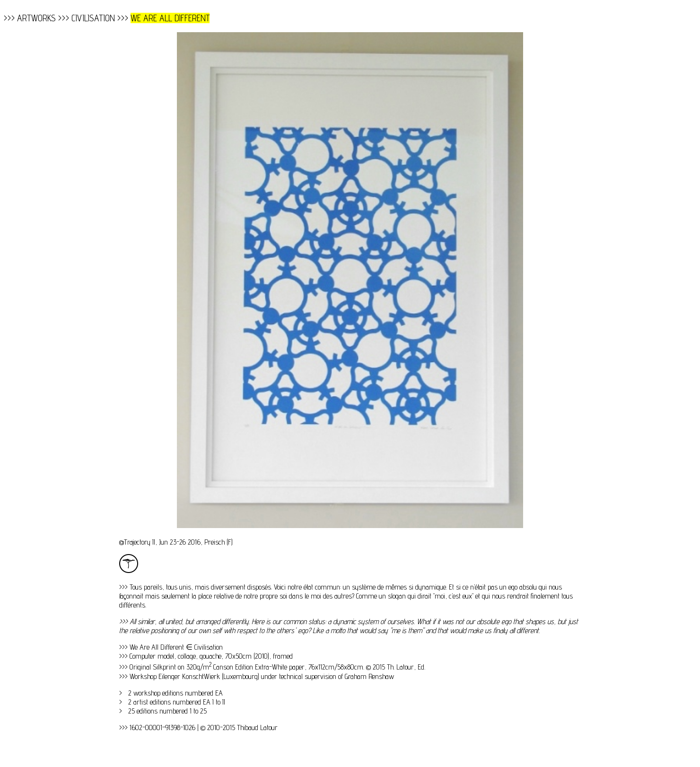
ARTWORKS (36, 18)
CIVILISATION (93, 18)
